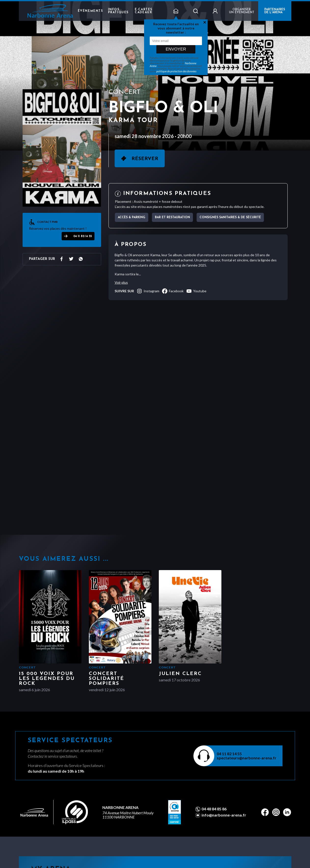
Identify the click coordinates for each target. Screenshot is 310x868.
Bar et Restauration (172, 217)
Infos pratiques (118, 11)
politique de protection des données (176, 71)
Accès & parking (132, 217)
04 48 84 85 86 (214, 809)
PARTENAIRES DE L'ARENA (275, 11)
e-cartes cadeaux (144, 11)
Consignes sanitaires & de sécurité (230, 217)
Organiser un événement (242, 11)
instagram (148, 291)
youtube (196, 291)
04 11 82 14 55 (83, 236)
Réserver (145, 159)
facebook (173, 291)
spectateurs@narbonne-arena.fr (247, 758)
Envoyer (176, 49)
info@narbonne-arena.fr (224, 815)
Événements (90, 11)
